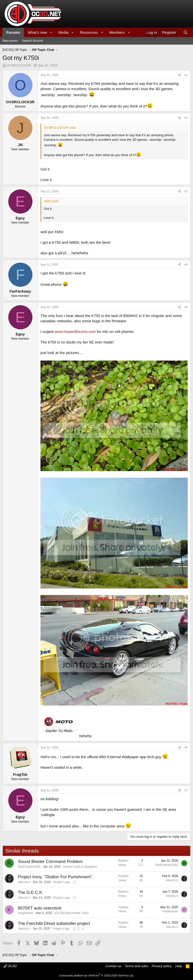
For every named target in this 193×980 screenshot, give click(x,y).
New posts (10, 41)
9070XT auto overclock (40, 908)
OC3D (10, 966)
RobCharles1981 (29, 867)
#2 (186, 118)
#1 (186, 75)
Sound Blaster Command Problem (50, 862)
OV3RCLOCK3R (19, 65)
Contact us (113, 966)
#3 (186, 191)
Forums (13, 32)
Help (179, 966)
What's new (37, 32)
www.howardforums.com (75, 331)
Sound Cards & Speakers (80, 867)
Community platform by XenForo (96, 975)
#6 (186, 748)
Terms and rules (136, 966)
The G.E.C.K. (31, 892)
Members (117, 32)
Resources (89, 32)
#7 (186, 790)
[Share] (179, 75)
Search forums (33, 41)
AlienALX (24, 882)
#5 (186, 307)
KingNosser (26, 913)
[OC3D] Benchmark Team (72, 913)
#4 (186, 265)
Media (63, 32)
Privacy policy (162, 966)
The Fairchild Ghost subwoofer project (54, 923)
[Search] (186, 32)
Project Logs (62, 882)
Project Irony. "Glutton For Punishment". (56, 877)
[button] (51, 32)
